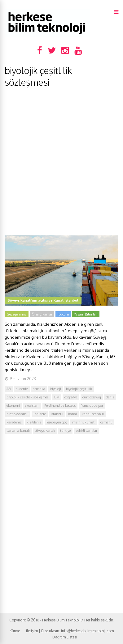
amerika (39, 389)
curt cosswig (92, 397)
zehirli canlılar (86, 431)
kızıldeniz (34, 422)
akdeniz (22, 389)
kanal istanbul (93, 414)
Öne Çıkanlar (42, 314)
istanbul (57, 414)
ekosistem (32, 406)
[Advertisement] (61, 162)
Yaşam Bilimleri (86, 314)
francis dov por (92, 406)
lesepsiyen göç (57, 422)
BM (57, 397)
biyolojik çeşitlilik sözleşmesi (28, 397)
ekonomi (13, 406)
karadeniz (14, 422)
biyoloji (56, 389)
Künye (15, 631)
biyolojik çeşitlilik (79, 389)
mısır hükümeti (84, 422)
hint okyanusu (18, 414)
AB (9, 389)
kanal (72, 414)
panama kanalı (18, 431)
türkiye (65, 431)
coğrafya (71, 397)
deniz (110, 397)
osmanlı (106, 422)
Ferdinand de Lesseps (60, 406)
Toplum (63, 314)
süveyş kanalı (45, 431)
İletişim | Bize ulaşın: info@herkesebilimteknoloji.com (70, 631)
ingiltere (40, 414)
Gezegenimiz (17, 314)
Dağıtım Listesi (65, 637)
